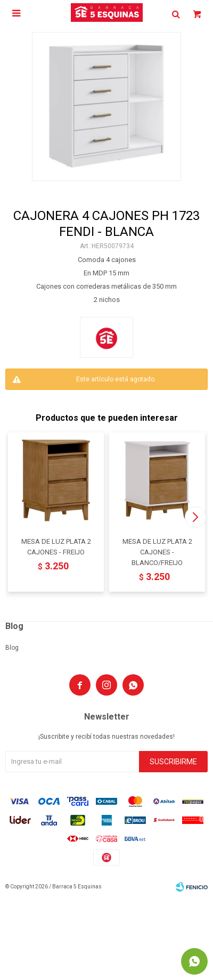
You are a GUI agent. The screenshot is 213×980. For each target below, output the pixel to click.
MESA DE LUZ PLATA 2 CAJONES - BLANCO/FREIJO (157, 552)
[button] (195, 517)
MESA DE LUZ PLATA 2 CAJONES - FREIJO (56, 547)
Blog (12, 648)
